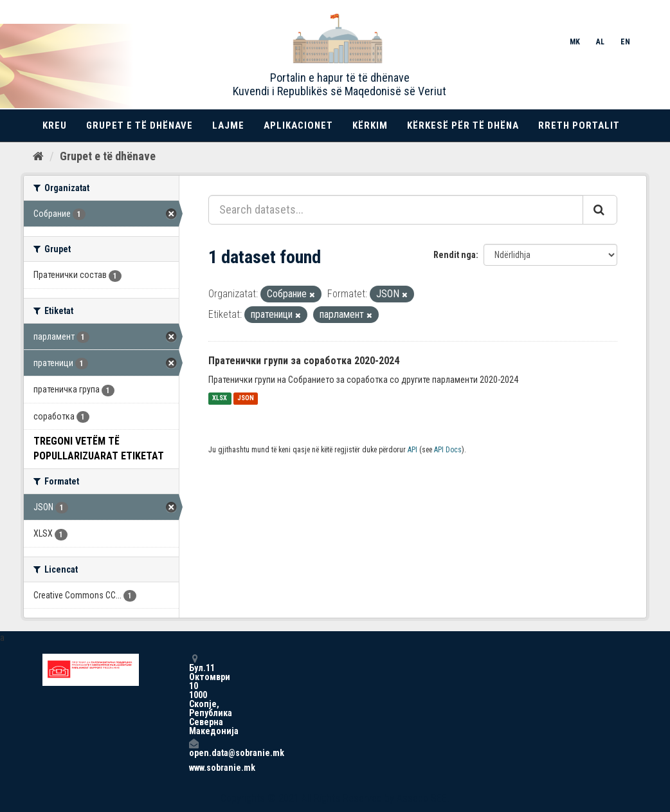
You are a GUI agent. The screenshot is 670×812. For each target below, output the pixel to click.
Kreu (55, 125)
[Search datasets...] (396, 210)
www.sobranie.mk (194, 768)
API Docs (448, 450)
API (412, 450)
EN (625, 42)
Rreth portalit (579, 125)
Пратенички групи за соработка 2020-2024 (304, 361)
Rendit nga (455, 255)
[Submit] (600, 210)
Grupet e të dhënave (140, 125)
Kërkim (370, 125)
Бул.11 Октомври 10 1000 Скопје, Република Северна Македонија (194, 695)
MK (575, 42)
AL (600, 42)
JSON (246, 399)
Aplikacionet (298, 125)
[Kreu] (38, 156)
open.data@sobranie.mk (194, 748)
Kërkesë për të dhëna (463, 125)
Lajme (228, 125)
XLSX (220, 399)
